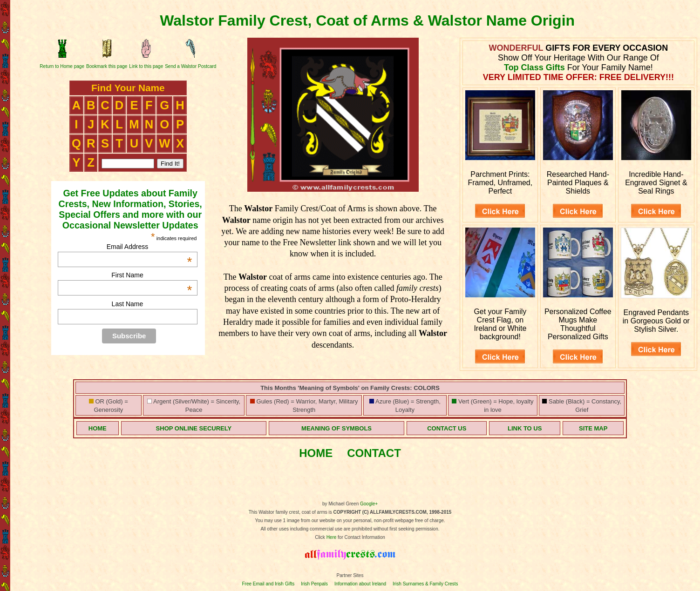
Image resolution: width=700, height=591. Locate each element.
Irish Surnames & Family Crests (425, 584)
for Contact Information (361, 537)
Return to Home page (62, 66)
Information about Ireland (360, 584)
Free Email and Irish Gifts (268, 584)
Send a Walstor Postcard (190, 66)
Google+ (369, 504)
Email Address (150, 247)
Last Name (128, 304)
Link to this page (146, 66)
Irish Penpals (314, 584)
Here (332, 537)
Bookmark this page (107, 66)
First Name (152, 275)
